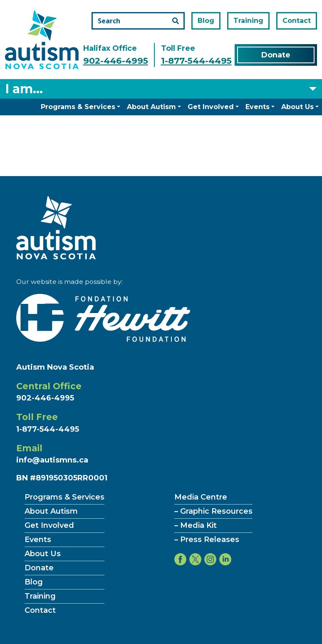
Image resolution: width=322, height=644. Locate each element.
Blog (206, 21)
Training (248, 21)
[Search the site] (138, 21)
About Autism (151, 107)
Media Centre (201, 497)
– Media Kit (196, 525)
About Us (297, 107)
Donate (276, 55)
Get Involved (211, 107)
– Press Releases (207, 540)
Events (258, 107)
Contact (297, 21)
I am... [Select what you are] (24, 89)
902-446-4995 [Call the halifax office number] (116, 61)
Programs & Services (78, 107)
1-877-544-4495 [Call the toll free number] (196, 61)
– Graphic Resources (213, 511)
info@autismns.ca (52, 460)
